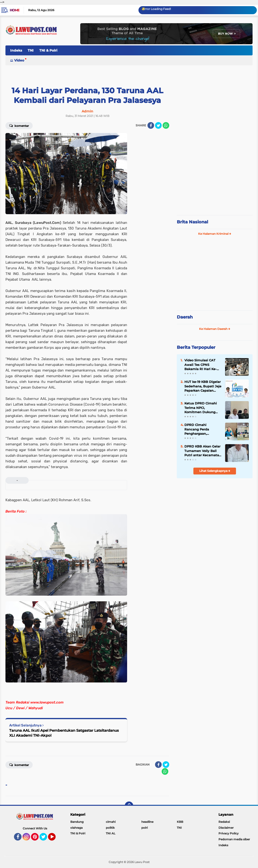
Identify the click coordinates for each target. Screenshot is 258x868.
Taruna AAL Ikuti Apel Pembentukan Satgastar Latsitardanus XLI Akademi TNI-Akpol (64, 733)
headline (147, 822)
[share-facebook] (151, 125)
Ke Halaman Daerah (215, 329)
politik (110, 828)
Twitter (45, 839)
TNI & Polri (48, 50)
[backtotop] (129, 806)
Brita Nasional (192, 222)
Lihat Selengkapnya (215, 471)
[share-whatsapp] (166, 125)
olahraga (76, 828)
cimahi (111, 822)
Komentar (19, 125)
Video (19, 60)
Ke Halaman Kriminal (215, 234)
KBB (180, 822)
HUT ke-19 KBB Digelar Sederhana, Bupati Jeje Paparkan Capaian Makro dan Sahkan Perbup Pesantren (203, 386)
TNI (31, 50)
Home (15, 10)
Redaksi (224, 822)
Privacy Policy (229, 833)
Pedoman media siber (234, 839)
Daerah (185, 317)
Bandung (77, 822)
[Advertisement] (215, 180)
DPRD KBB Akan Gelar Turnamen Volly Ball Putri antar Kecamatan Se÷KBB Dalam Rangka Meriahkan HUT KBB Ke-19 (203, 451)
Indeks (16, 50)
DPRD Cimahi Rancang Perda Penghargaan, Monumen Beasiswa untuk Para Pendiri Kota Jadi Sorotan (201, 429)
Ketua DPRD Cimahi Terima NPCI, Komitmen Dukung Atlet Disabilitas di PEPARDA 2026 (201, 408)
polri (145, 828)
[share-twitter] (158, 125)
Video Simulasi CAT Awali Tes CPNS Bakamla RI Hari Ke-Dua (200, 365)
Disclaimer (226, 828)
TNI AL (111, 833)
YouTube (55, 839)
